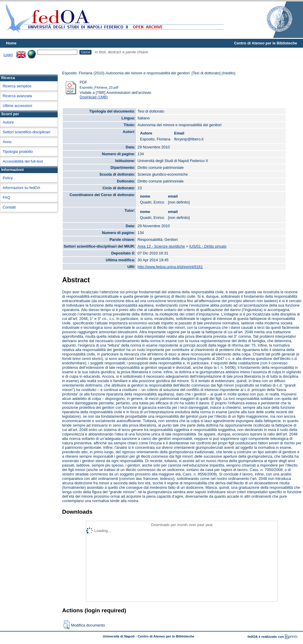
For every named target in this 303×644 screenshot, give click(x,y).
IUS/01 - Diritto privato (208, 246)
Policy (8, 178)
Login (8, 55)
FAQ (7, 197)
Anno (7, 142)
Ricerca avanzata (17, 96)
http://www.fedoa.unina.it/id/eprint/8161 (170, 267)
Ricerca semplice (17, 86)
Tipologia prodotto (18, 152)
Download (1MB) (94, 97)
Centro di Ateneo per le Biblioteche (266, 43)
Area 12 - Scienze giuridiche (161, 246)
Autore (8, 122)
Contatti (9, 207)
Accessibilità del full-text (23, 161)
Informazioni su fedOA (21, 188)
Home (11, 43)
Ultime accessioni (17, 106)
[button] (66, 625)
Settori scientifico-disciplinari (26, 132)
